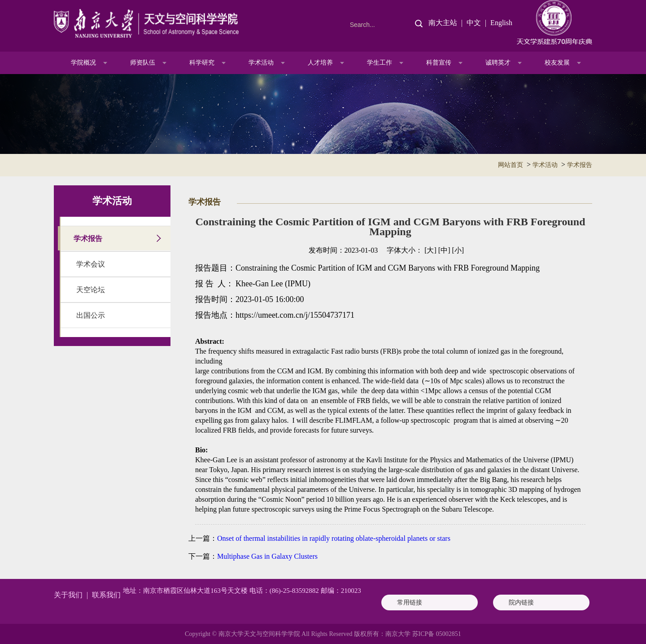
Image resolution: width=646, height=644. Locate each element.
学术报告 (580, 165)
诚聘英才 (498, 63)
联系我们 (106, 595)
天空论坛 (91, 290)
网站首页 (511, 165)
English (501, 23)
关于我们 (68, 595)
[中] (444, 250)
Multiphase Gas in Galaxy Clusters (267, 556)
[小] (458, 250)
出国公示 (91, 315)
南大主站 (443, 23)
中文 (474, 23)
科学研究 (202, 63)
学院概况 (83, 63)
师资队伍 (143, 63)
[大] (430, 250)
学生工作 (380, 63)
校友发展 (557, 63)
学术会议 (91, 264)
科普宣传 (439, 63)
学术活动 (261, 63)
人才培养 (320, 63)
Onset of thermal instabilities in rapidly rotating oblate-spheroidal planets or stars (334, 538)
